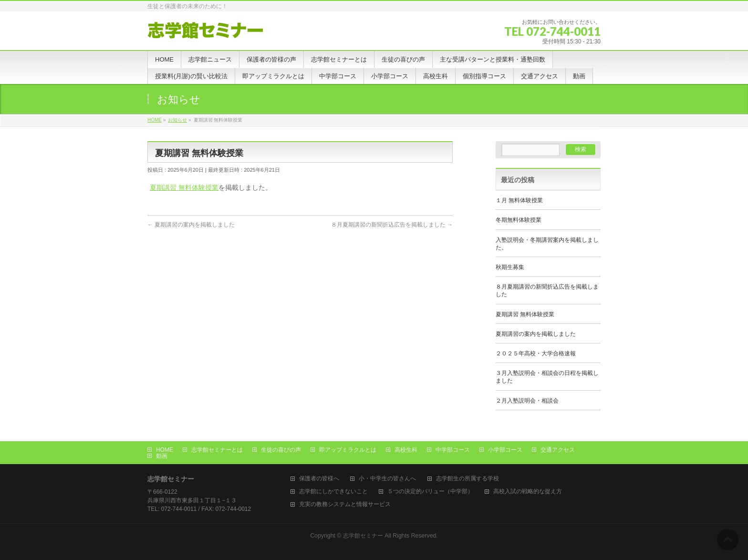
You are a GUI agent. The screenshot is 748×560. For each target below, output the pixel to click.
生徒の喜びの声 (281, 450)
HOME (165, 450)
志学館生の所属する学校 (467, 479)
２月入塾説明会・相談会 (527, 401)
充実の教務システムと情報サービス (345, 504)
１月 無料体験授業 (519, 200)
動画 (162, 456)
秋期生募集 (510, 267)
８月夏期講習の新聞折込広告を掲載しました (392, 225)
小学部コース (505, 450)
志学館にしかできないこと (333, 492)
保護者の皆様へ (319, 479)
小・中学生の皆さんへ (387, 479)
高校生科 (406, 450)
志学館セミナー (363, 536)
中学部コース (453, 450)
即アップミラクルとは (348, 450)
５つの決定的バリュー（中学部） (430, 492)
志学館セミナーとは (217, 450)
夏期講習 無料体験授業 (184, 187)
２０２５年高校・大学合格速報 (536, 353)
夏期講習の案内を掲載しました (191, 225)
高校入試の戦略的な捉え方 (528, 492)
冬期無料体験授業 (519, 220)
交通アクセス (558, 450)
